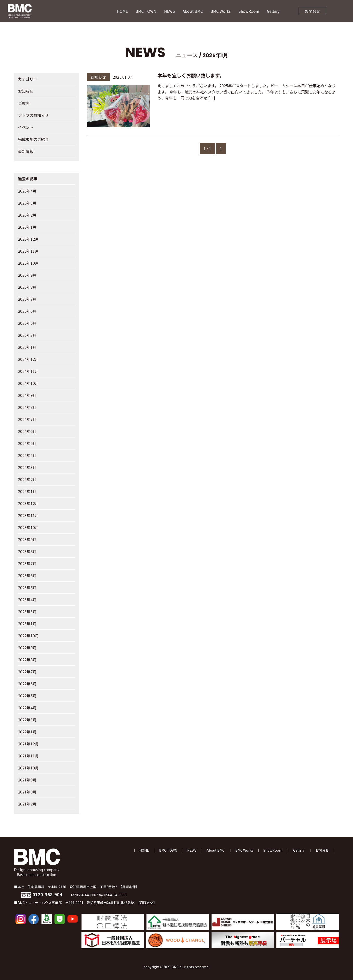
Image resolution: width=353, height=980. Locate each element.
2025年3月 (27, 335)
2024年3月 (27, 467)
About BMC (193, 11)
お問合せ (312, 11)
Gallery (273, 11)
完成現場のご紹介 (33, 139)
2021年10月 (28, 768)
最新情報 (26, 151)
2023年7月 (27, 563)
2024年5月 (27, 443)
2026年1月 (27, 227)
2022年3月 (27, 720)
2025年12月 (28, 239)
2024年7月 (27, 419)
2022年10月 (28, 636)
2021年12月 (28, 744)
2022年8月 (27, 660)
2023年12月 (28, 503)
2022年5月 (27, 696)
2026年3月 (27, 203)
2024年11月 (28, 371)
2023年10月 (28, 527)
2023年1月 (27, 624)
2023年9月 (27, 539)
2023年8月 (27, 551)
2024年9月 (27, 395)
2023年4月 (27, 599)
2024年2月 (27, 479)
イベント (26, 127)
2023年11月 (28, 515)
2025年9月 (27, 275)
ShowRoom (249, 11)
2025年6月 (27, 311)
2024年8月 (27, 407)
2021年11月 (28, 756)
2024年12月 (28, 359)
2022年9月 (27, 648)
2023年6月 (27, 575)
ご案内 (24, 103)
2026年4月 (27, 191)
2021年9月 (27, 780)
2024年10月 (28, 383)
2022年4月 (27, 708)
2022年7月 (27, 672)
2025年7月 (27, 299)
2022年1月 (27, 732)
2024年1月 (27, 491)
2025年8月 (27, 287)
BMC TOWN (146, 11)
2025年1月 (27, 347)
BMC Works (221, 11)
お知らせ (26, 91)
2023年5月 (27, 587)
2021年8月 (27, 792)
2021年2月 (27, 804)
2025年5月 (27, 323)
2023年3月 (27, 612)
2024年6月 (27, 431)
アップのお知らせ (33, 115)
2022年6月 (27, 684)
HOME (122, 11)
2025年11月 (28, 251)
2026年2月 (27, 215)
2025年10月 (28, 263)
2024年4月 (27, 455)
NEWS (170, 11)
